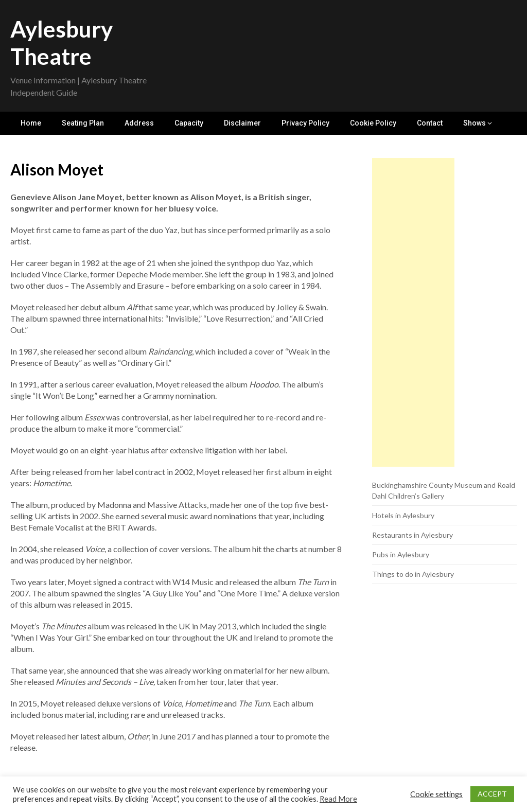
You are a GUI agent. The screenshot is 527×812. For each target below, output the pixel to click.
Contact (430, 123)
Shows (475, 123)
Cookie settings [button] (436, 794)
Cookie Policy (373, 123)
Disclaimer (242, 123)
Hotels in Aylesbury (403, 515)
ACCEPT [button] (492, 794)
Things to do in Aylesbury (413, 574)
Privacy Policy (305, 123)
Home (31, 123)
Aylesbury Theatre (62, 42)
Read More (338, 799)
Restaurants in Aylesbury (412, 535)
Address (139, 123)
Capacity (189, 123)
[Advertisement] (413, 312)
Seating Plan (83, 123)
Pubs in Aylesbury (401, 554)
